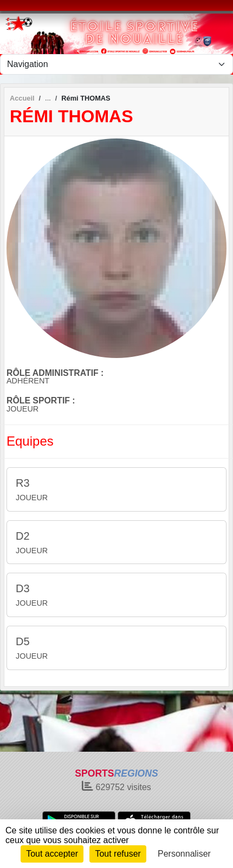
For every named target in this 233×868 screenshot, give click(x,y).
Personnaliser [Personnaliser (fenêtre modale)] (184, 854)
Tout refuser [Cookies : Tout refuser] (118, 854)
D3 (23, 588)
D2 (23, 536)
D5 (23, 641)
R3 (23, 483)
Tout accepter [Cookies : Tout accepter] (52, 854)
